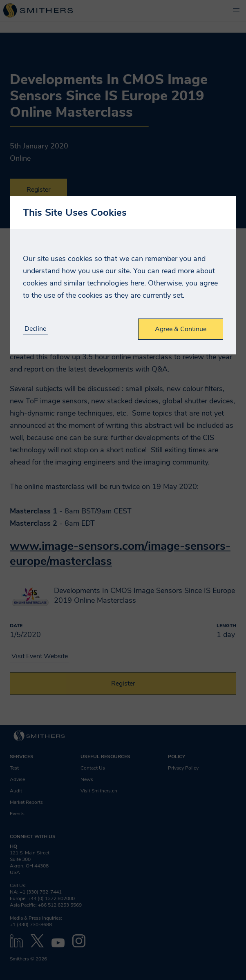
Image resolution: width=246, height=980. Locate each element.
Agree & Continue (181, 329)
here (137, 283)
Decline (35, 329)
